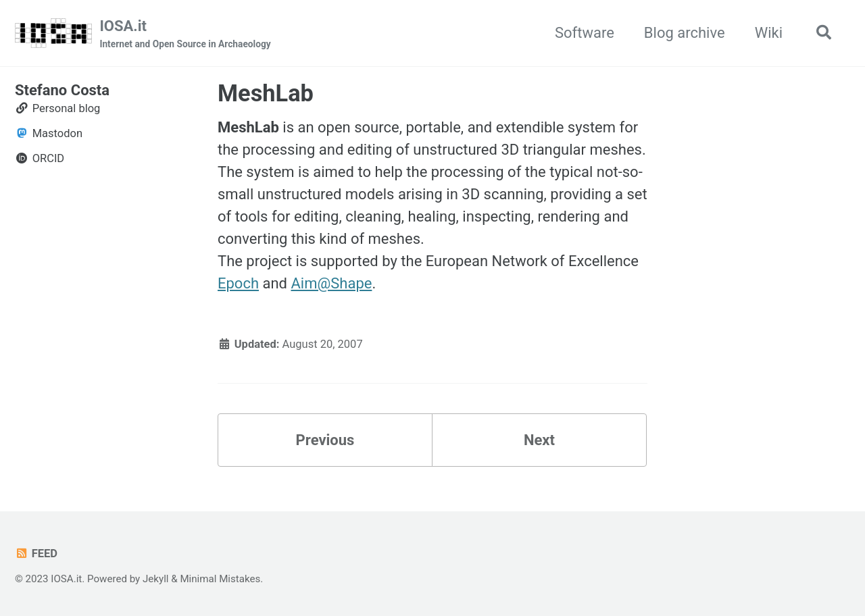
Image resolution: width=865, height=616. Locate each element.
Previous (325, 440)
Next (539, 440)
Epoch (238, 283)
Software (585, 33)
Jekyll (156, 579)
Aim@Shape (331, 283)
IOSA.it (185, 34)
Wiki (769, 33)
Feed (36, 554)
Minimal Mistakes (220, 579)
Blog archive (685, 33)
